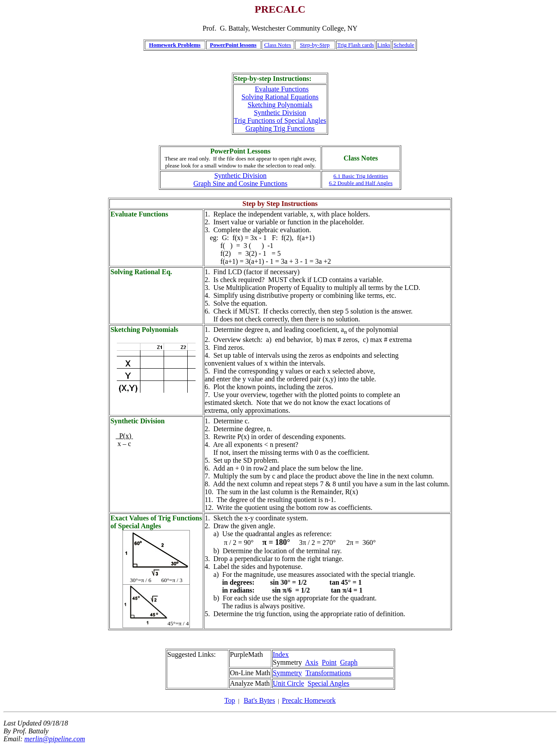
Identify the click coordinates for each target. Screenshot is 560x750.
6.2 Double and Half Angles (361, 183)
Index (281, 654)
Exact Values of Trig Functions (156, 518)
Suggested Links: (192, 654)
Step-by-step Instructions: (273, 78)
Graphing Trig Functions (280, 128)
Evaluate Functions (282, 89)
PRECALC (280, 9)
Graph (349, 662)
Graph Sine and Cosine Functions (240, 183)
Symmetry (288, 673)
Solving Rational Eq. (141, 272)
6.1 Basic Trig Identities (361, 176)
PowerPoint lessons (233, 45)
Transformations (328, 673)
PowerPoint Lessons (240, 151)
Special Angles (329, 683)
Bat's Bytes (259, 700)
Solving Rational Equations (280, 97)
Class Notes (278, 45)
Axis (311, 662)
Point (329, 662)
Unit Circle (289, 683)
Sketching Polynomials (280, 105)
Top (230, 700)
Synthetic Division (280, 113)
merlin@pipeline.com (55, 739)
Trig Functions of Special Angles (280, 120)
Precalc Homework (309, 700)
